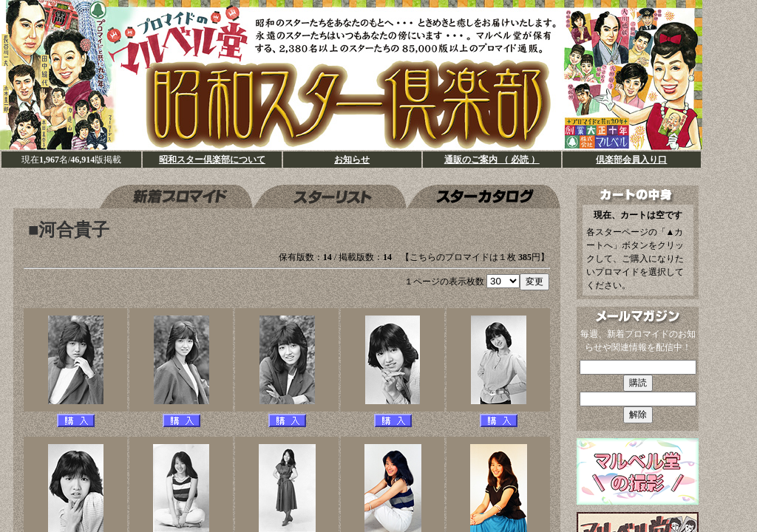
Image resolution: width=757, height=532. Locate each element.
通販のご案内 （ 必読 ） (492, 160)
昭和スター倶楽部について (212, 160)
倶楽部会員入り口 (631, 160)
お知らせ (352, 160)
